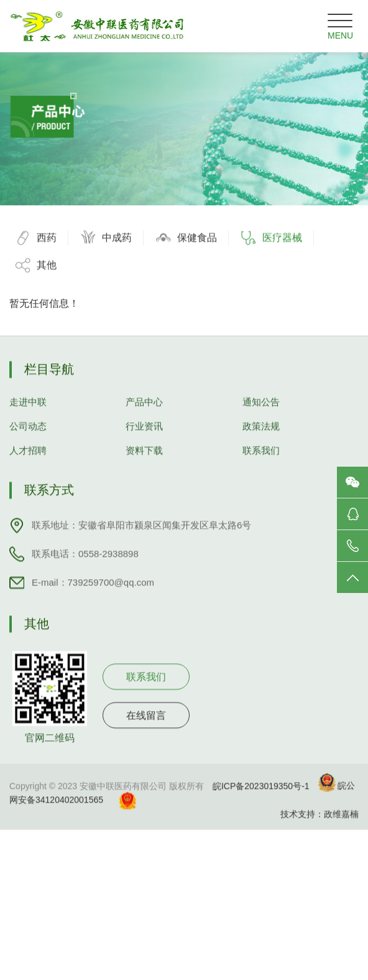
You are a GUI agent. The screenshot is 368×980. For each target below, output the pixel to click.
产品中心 (144, 415)
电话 (352, 546)
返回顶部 (352, 577)
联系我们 (261, 463)
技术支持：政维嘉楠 (320, 827)
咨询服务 (352, 514)
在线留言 (146, 728)
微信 (352, 482)
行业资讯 (144, 439)
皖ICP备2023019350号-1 (261, 798)
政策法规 (261, 439)
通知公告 (261, 415)
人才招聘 (28, 463)
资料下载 (144, 463)
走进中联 (28, 415)
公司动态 (28, 439)
